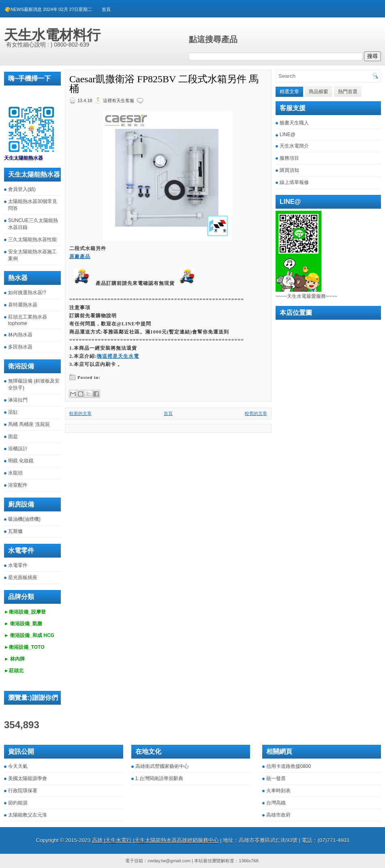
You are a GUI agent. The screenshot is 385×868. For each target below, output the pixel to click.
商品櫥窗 (319, 92)
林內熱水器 (20, 335)
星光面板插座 (23, 577)
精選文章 (289, 92)
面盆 (13, 436)
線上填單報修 (294, 182)
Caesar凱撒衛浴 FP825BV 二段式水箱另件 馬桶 (164, 84)
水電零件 (18, 565)
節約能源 (18, 803)
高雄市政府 (278, 815)
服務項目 (289, 158)
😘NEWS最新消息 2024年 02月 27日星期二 (48, 9)
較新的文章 (80, 413)
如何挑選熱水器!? (27, 293)
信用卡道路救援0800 (289, 766)
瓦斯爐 (15, 531)
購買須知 (289, 170)
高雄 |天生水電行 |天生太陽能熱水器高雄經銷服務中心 (155, 840)
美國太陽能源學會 (28, 778)
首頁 (106, 9)
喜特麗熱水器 (23, 305)
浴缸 (13, 412)
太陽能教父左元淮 (28, 815)
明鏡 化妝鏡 (21, 461)
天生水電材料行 (52, 35)
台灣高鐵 (276, 803)
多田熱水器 (20, 347)
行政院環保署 (23, 791)
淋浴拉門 (18, 400)
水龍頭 (15, 473)
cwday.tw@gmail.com (169, 861)
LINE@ (288, 135)
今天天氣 (18, 766)
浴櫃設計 (18, 449)
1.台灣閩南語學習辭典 (159, 778)
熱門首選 (348, 92)
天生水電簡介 (294, 146)
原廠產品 (80, 257)
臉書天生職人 (294, 123)
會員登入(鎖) (22, 189)
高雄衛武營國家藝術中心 (162, 766)
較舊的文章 (256, 413)
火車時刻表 (278, 791)
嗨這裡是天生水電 (118, 356)
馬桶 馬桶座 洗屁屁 (29, 424)
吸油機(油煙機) (24, 519)
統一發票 (276, 778)
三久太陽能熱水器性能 (32, 239)
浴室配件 (18, 485)
